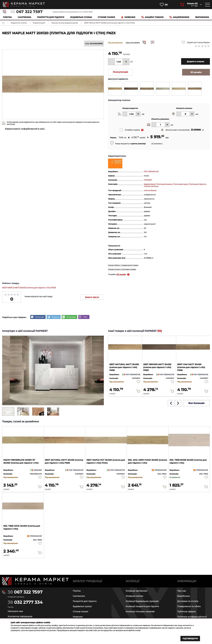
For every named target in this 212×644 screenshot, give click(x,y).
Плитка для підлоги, (198, 184)
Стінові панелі (80, 612)
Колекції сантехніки (136, 591)
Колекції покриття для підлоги (142, 606)
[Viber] (84, 317)
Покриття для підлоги (51, 17)
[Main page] (35, 581)
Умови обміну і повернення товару (123, 265)
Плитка (7, 17)
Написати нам (15, 611)
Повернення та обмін (189, 606)
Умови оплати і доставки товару (122, 269)
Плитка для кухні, (181, 184)
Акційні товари (152, 17)
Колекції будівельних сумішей (142, 601)
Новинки (128, 17)
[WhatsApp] (69, 317)
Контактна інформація (20, 616)
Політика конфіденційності (192, 617)
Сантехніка (24, 17)
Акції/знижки (179, 17)
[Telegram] (54, 317)
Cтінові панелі (106, 17)
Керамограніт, (150, 184)
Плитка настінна (151, 186)
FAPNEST (148, 180)
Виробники (202, 17)
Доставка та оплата (188, 601)
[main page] (24, 5)
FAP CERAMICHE (151, 172)
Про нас (182, 591)
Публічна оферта (186, 612)
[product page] (125, 347)
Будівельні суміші (81, 17)
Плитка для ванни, (165, 184)
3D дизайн (121, 274)
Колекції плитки (134, 596)
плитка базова (150, 190)
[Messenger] (38, 317)
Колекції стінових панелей (140, 612)
